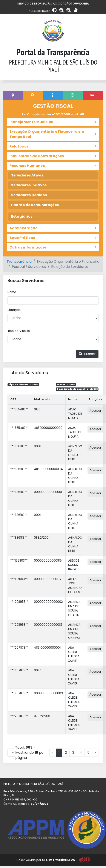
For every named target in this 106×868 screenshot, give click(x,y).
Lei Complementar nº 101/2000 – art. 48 (53, 114)
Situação (14, 310)
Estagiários (22, 216)
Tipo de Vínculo (19, 331)
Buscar (87, 354)
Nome (12, 292)
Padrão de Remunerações (35, 205)
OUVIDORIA (81, 4)
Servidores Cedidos (29, 195)
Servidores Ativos (27, 175)
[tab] (13, 95)
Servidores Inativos (29, 185)
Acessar (95, 411)
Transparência (19, 261)
